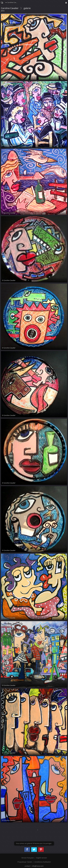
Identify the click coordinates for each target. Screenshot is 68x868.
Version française (28, 858)
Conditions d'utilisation (43, 862)
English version (41, 858)
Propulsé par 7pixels (25, 862)
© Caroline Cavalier (9, 78)
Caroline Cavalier (12, 2)
